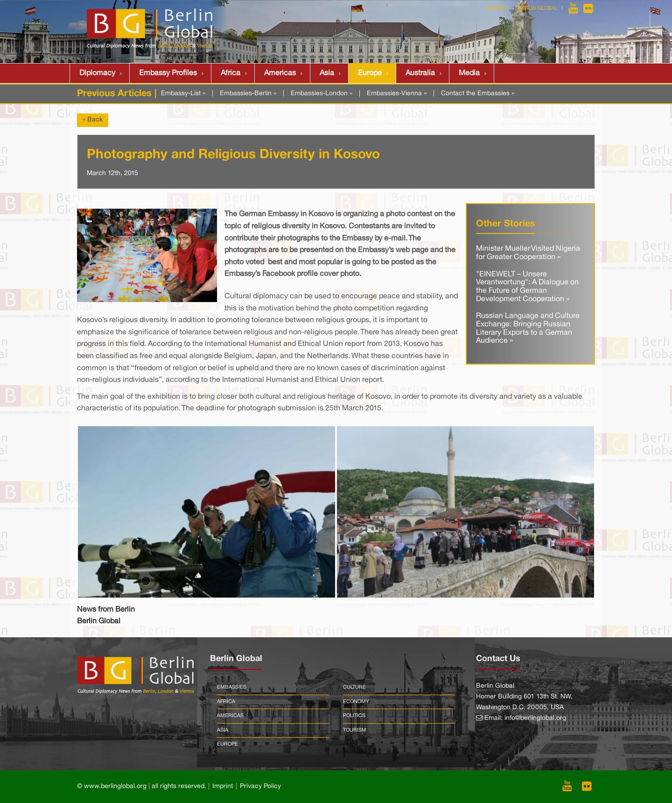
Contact (497, 8)
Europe (370, 73)
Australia (420, 73)
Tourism (355, 730)
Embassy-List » (183, 94)
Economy (356, 702)
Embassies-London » (322, 94)
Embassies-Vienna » (397, 94)
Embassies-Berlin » (248, 94)
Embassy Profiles (168, 73)
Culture (354, 687)
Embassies (232, 687)
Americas (280, 73)
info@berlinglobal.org (535, 718)
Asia (327, 73)
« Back (93, 120)
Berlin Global (538, 8)
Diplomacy (97, 73)
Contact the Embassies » (478, 94)
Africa (231, 73)
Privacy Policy (260, 786)
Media (469, 73)
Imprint (223, 786)
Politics (354, 716)
